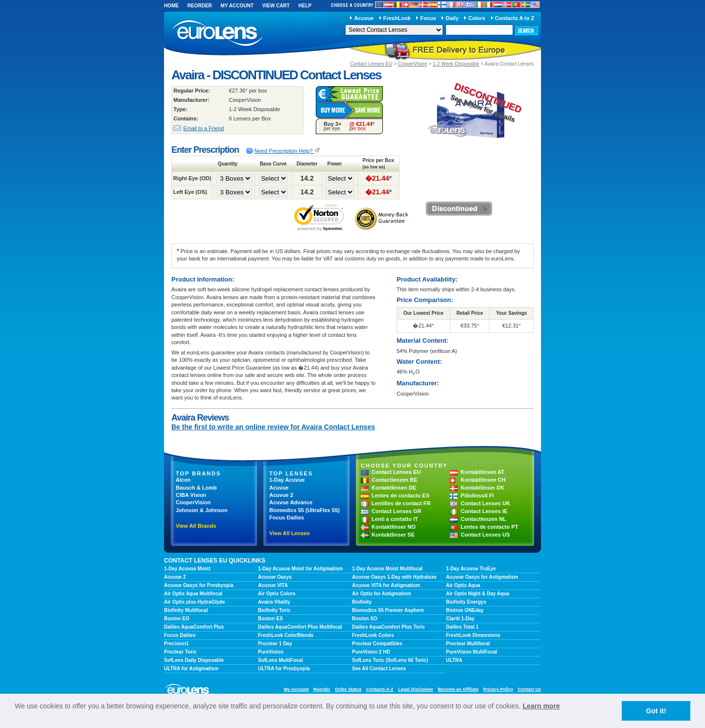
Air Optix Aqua (463, 585)
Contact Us (529, 689)
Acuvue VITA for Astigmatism (386, 585)
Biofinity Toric (274, 610)
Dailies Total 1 (462, 627)
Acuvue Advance (291, 502)
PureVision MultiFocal (471, 652)
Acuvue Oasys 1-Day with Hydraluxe (394, 577)
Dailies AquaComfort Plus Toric (388, 627)
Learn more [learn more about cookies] (541, 706)
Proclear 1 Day (275, 644)
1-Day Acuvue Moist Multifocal (387, 569)
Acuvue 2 (281, 495)
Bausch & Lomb (196, 488)
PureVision (271, 652)
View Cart (276, 6)
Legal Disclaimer (416, 689)
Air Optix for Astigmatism (382, 594)
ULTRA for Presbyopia (284, 669)
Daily (452, 18)
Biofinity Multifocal (186, 610)
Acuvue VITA (273, 585)
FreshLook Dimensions (473, 635)
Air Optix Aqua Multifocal (193, 594)
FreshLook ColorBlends (286, 635)
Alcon (183, 480)
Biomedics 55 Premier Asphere (388, 610)
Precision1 (176, 644)
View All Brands (196, 526)
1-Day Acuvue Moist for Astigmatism (300, 569)
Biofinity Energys (466, 602)
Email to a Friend (203, 128)
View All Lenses (290, 533)
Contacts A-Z (380, 689)
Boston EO (177, 619)
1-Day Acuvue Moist (187, 569)
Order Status (348, 689)
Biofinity (362, 602)
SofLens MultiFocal (281, 660)
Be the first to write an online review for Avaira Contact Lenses (273, 427)
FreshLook (397, 18)
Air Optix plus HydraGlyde (194, 602)
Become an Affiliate (458, 689)
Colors (477, 18)
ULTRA (454, 660)
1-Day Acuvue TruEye (471, 569)
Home (171, 6)
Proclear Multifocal (468, 644)
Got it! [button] (656, 711)
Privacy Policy (498, 689)
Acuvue (364, 18)
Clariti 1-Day (460, 619)
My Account (237, 6)
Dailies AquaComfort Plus (194, 627)
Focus (428, 18)
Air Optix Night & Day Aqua (478, 594)
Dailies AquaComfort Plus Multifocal (300, 627)
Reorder (200, 6)
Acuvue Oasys (275, 577)
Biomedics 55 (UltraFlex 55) (305, 510)
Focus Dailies (287, 517)
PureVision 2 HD (371, 652)
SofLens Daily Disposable (194, 660)
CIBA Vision (191, 495)
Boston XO (365, 619)
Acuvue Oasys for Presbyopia (199, 585)
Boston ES (270, 619)
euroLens (218, 34)
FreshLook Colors (373, 635)
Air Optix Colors (277, 594)
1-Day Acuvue (287, 480)
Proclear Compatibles (377, 644)
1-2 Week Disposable (456, 64)
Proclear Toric (180, 652)
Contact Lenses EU (371, 64)
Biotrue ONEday (465, 610)
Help (305, 6)
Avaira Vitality (274, 602)
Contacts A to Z (515, 18)
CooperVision (413, 64)
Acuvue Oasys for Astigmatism (482, 577)
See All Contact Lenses (379, 669)
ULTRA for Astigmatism (191, 669)
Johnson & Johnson (202, 510)
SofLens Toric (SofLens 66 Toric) (390, 660)
